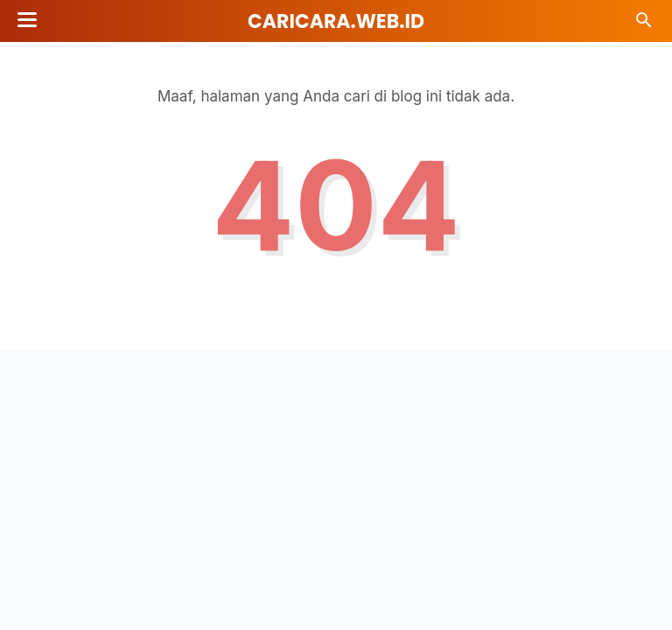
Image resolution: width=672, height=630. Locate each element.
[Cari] (644, 25)
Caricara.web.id (336, 21)
